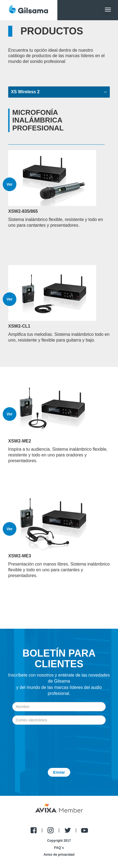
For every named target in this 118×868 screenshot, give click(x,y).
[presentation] (59, 742)
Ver (10, 184)
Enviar (59, 772)
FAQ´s (59, 848)
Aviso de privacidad (59, 855)
